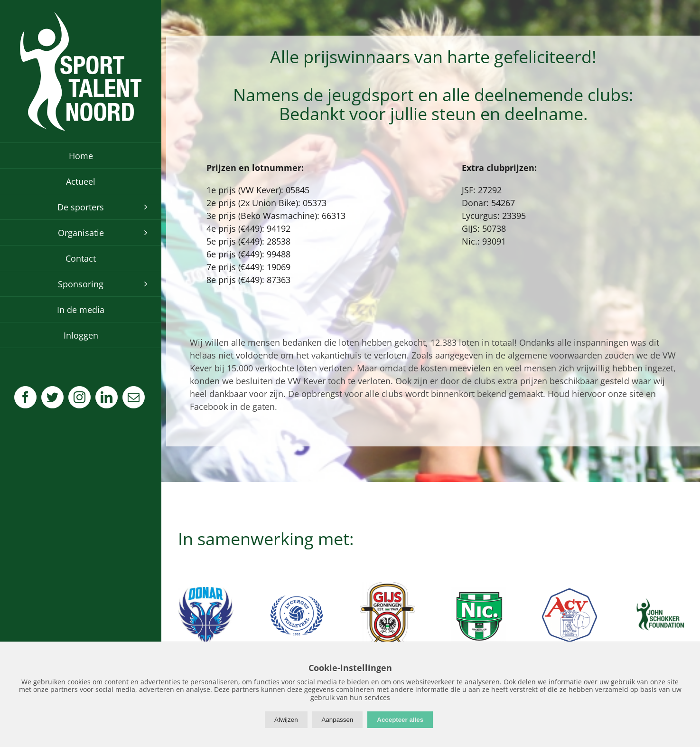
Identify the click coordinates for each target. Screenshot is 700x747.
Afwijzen (286, 720)
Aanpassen (338, 720)
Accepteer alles (400, 720)
